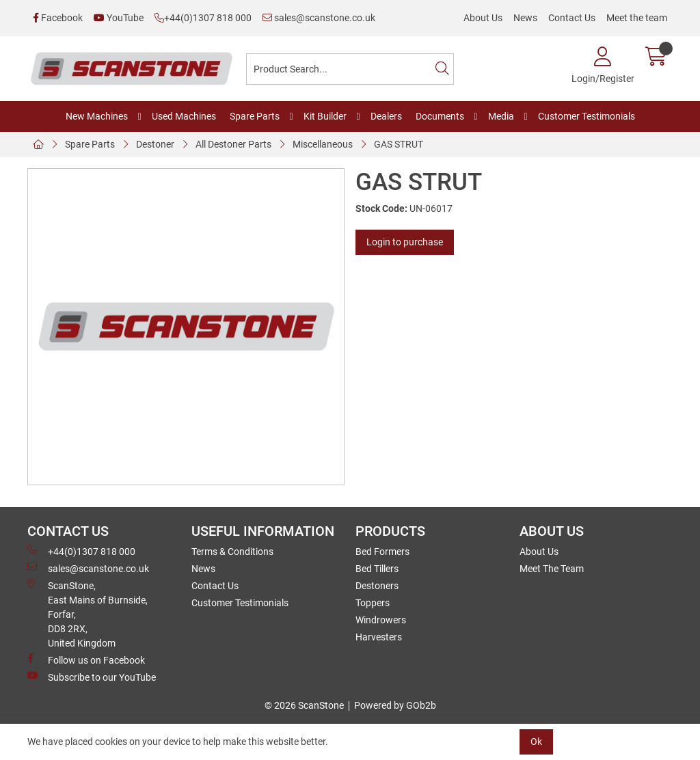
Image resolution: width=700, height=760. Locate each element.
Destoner (155, 144)
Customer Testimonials (587, 116)
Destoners (377, 586)
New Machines (97, 116)
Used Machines (184, 116)
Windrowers (381, 620)
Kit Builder (325, 116)
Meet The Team (552, 569)
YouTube (119, 18)
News (525, 18)
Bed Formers (382, 552)
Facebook (58, 18)
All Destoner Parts (233, 144)
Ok (536, 742)
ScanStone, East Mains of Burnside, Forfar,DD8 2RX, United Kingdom (87, 614)
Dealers (386, 116)
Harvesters (379, 637)
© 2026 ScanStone (304, 705)
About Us (483, 18)
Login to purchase (405, 242)
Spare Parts (255, 116)
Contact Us (572, 18)
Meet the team (637, 18)
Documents (440, 116)
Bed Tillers (377, 569)
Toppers (373, 603)
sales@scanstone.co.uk (319, 18)
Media (501, 116)
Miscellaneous (323, 144)
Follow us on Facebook (86, 660)
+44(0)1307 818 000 (203, 18)
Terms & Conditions (232, 552)
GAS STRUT (399, 144)
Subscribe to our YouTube (92, 677)
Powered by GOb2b (395, 705)
